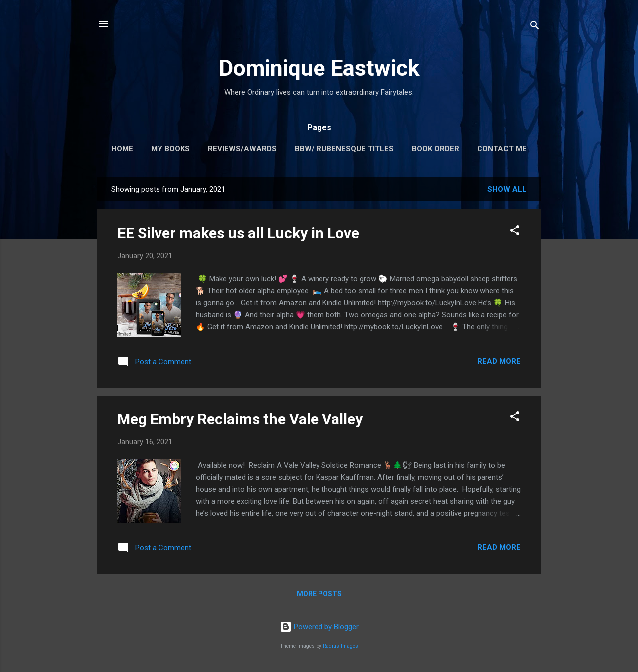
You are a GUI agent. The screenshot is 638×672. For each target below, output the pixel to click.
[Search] (535, 27)
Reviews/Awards (242, 149)
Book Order (435, 149)
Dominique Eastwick (319, 68)
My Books (170, 149)
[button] (515, 232)
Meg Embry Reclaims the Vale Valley (240, 419)
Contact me (502, 149)
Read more (499, 361)
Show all (507, 189)
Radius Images (341, 646)
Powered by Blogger (319, 627)
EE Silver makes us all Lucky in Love (238, 233)
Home (122, 149)
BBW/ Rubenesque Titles (344, 149)
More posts (319, 594)
